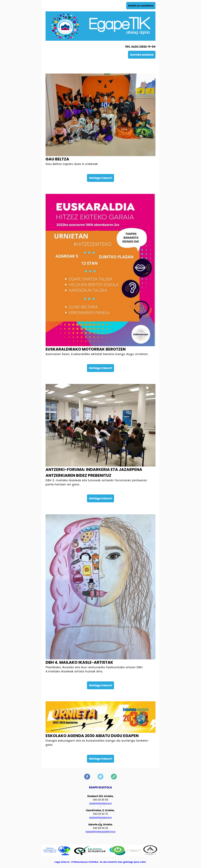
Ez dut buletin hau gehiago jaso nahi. (123, 862)
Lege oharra (62, 862)
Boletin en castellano (141, 6)
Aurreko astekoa (142, 55)
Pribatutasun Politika (85, 862)
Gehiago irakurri (100, 178)
